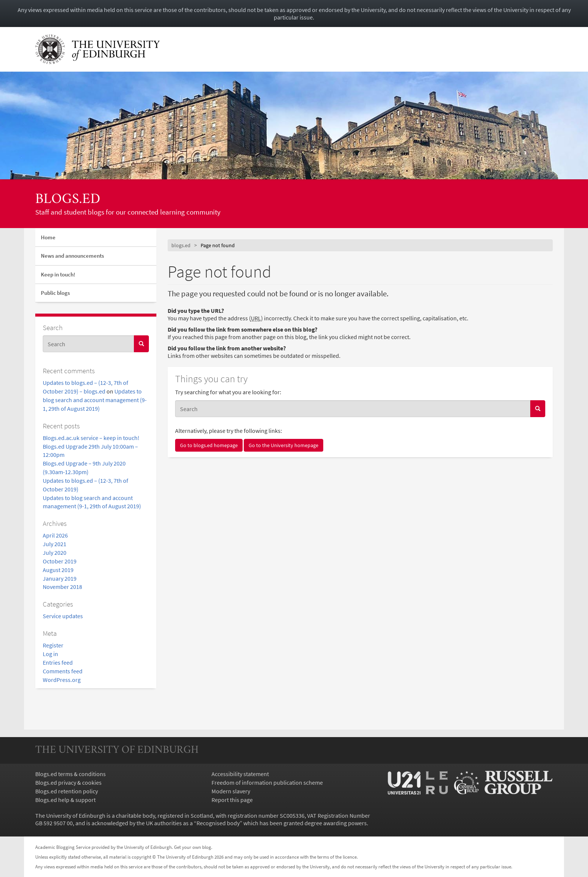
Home (48, 237)
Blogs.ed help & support (65, 800)
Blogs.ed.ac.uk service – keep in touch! (91, 438)
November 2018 (62, 587)
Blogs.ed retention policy (67, 791)
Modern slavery (231, 791)
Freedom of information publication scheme (267, 782)
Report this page (232, 800)
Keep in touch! (58, 274)
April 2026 (55, 535)
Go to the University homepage (283, 445)
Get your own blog (193, 847)
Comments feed (63, 671)
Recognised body (218, 823)
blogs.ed (68, 200)
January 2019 (60, 578)
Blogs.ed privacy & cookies (68, 782)
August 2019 (58, 570)
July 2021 (55, 544)
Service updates (63, 616)
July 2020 (55, 553)
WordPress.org (62, 680)
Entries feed (58, 662)
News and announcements (72, 256)
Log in (50, 654)
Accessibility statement (240, 774)
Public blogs (55, 293)
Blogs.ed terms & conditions (70, 774)
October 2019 (60, 561)
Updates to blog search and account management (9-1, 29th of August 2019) (95, 400)
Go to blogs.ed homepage (209, 445)
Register (53, 645)
